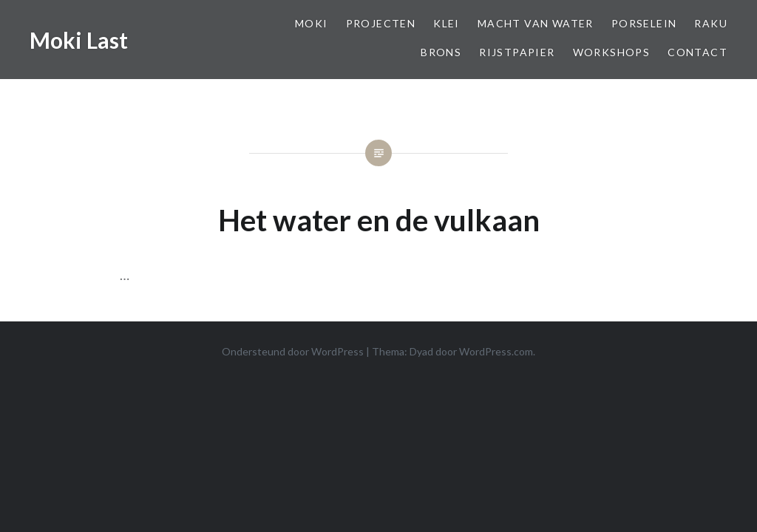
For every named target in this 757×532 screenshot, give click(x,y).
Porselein (644, 23)
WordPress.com (496, 351)
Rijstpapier (517, 52)
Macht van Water (536, 23)
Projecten (381, 23)
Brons (441, 52)
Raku (711, 23)
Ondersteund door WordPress (293, 351)
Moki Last (79, 40)
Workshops (612, 52)
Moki (312, 23)
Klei (447, 23)
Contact (697, 52)
